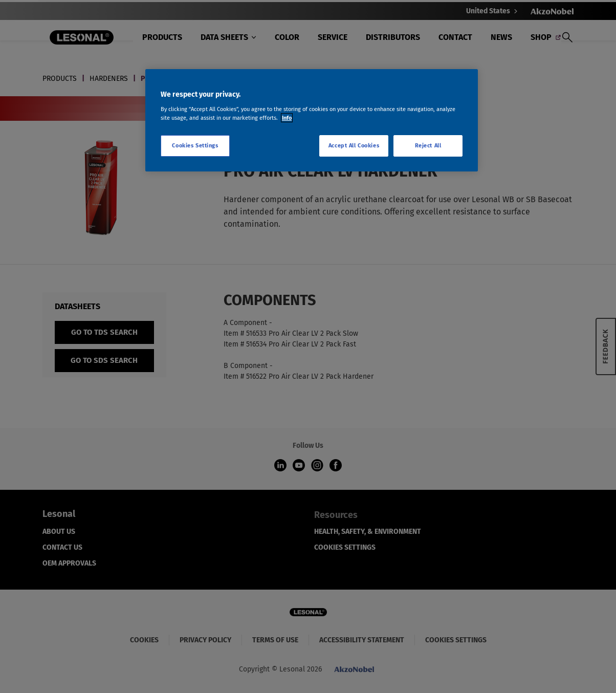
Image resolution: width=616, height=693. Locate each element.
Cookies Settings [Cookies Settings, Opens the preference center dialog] (195, 145)
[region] (312, 120)
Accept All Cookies (354, 145)
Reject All (428, 145)
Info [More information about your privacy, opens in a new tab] (287, 118)
